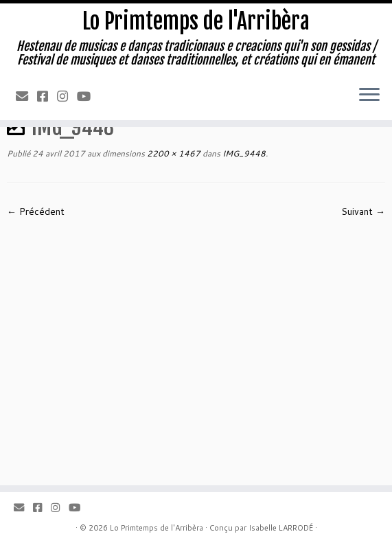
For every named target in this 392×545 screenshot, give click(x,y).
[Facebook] (47, 96)
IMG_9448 (243, 153)
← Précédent (36, 211)
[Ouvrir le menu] (369, 95)
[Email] (26, 96)
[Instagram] (67, 96)
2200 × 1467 (173, 153)
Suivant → (363, 211)
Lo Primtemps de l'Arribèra (196, 21)
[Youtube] (88, 96)
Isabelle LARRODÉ (281, 528)
